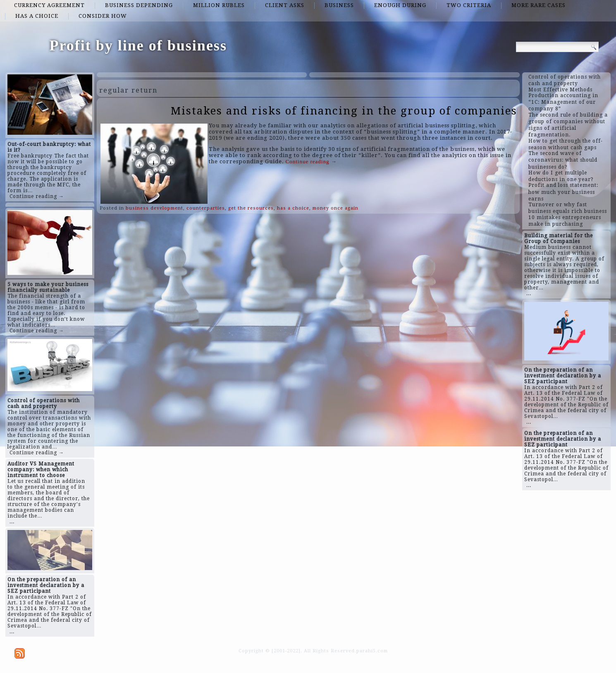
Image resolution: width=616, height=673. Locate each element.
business (339, 5)
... (12, 522)
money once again (335, 208)
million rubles (219, 5)
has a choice (37, 16)
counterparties (206, 208)
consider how (103, 16)
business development (154, 208)
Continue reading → (37, 196)
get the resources (251, 208)
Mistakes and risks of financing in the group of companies (344, 111)
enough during (400, 5)
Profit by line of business (138, 45)
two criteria (469, 5)
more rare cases (538, 5)
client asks (285, 5)
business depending (139, 5)
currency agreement (49, 5)
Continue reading (311, 161)
